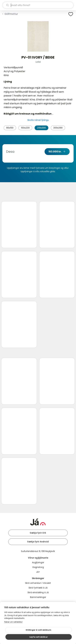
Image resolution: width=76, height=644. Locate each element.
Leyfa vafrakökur (39, 637)
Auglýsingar (38, 562)
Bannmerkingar (38, 597)
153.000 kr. (55, 152)
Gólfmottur (11, 14)
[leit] (38, 5)
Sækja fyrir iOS (38, 533)
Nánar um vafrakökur (13, 622)
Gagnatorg (38, 567)
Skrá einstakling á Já (38, 592)
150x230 (25, 128)
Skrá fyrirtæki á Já (38, 588)
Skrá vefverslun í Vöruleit (38, 583)
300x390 (58, 128)
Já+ (38, 572)
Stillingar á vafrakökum (38, 630)
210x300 (41, 128)
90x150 (10, 128)
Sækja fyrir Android (38, 542)
